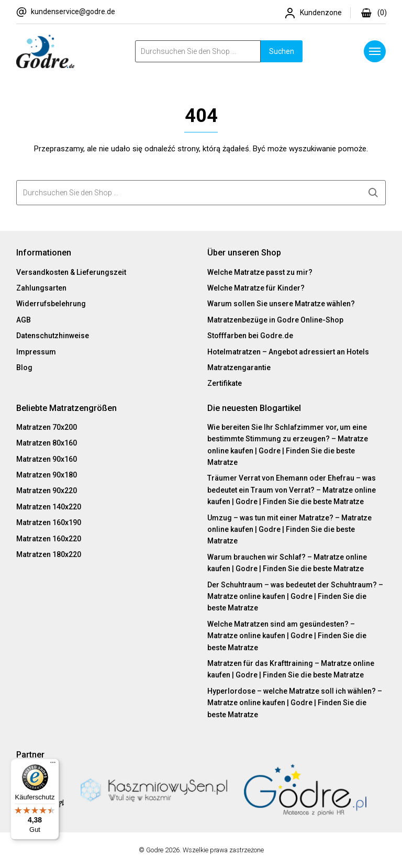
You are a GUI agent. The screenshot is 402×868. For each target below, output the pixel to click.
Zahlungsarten (41, 288)
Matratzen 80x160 (47, 443)
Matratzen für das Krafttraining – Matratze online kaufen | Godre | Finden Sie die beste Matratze (291, 669)
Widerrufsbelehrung (51, 304)
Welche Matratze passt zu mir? (260, 272)
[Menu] (375, 51)
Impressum (36, 352)
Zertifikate (225, 383)
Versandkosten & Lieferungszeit (71, 272)
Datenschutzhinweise (53, 336)
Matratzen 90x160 (47, 459)
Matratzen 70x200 (47, 427)
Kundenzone (321, 13)
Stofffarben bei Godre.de (250, 336)
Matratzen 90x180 (47, 475)
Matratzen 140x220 (49, 507)
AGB (24, 320)
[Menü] (53, 765)
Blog (24, 368)
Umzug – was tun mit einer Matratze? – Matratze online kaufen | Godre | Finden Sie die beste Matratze (289, 530)
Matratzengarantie (239, 368)
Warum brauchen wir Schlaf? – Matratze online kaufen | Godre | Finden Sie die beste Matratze (287, 563)
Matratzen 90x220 (47, 491)
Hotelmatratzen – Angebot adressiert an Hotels (288, 352)
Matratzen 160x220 (49, 539)
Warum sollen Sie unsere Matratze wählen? (281, 304)
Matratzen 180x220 (49, 554)
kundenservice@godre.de (73, 12)
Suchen (282, 51)
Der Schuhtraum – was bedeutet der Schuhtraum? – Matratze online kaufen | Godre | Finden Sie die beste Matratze (295, 597)
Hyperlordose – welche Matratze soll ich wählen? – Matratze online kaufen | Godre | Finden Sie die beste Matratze (295, 703)
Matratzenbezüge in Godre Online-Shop (275, 320)
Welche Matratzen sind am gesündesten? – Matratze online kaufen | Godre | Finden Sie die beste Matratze (287, 636)
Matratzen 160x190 (49, 522)
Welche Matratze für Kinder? (256, 288)
